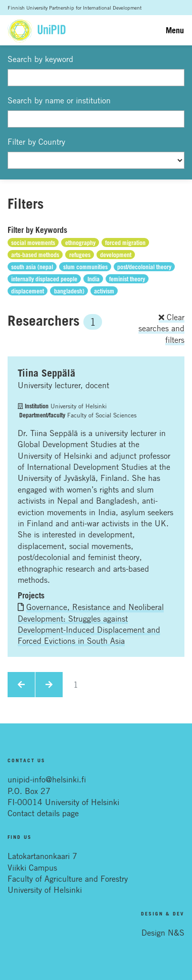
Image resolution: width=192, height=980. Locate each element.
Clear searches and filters (161, 328)
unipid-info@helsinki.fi (47, 779)
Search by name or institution (59, 100)
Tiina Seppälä (46, 373)
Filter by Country (36, 142)
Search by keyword (40, 59)
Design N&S (163, 933)
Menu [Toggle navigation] (175, 30)
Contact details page (43, 813)
